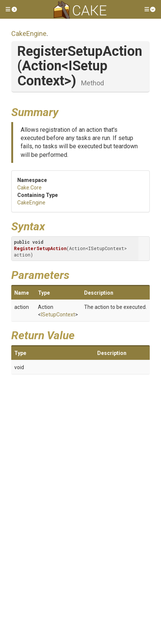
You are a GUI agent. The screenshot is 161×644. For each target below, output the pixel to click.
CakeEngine (29, 34)
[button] (11, 9)
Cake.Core (29, 188)
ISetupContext (58, 315)
